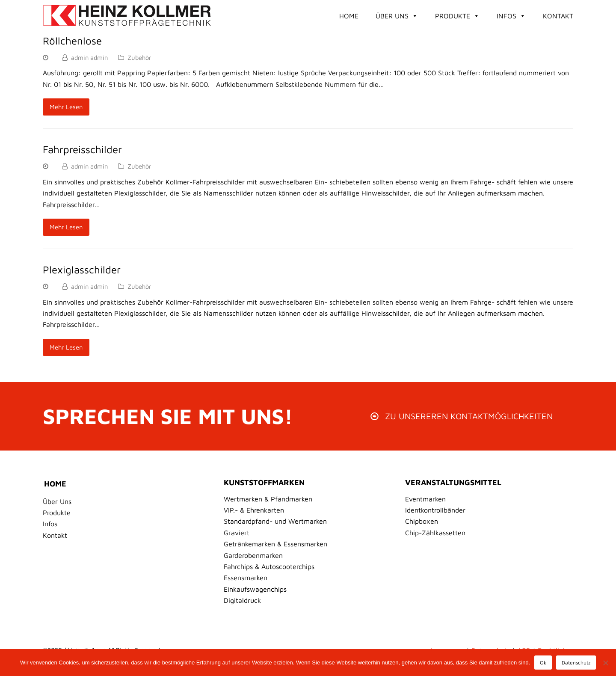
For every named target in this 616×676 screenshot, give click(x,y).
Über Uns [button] (397, 16)
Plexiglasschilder (82, 270)
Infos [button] (511, 16)
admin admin (89, 58)
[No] (605, 663)
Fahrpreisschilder (82, 149)
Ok (543, 663)
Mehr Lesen (66, 107)
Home (349, 16)
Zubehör (139, 58)
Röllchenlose (72, 41)
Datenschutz (576, 663)
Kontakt (558, 16)
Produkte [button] (457, 16)
